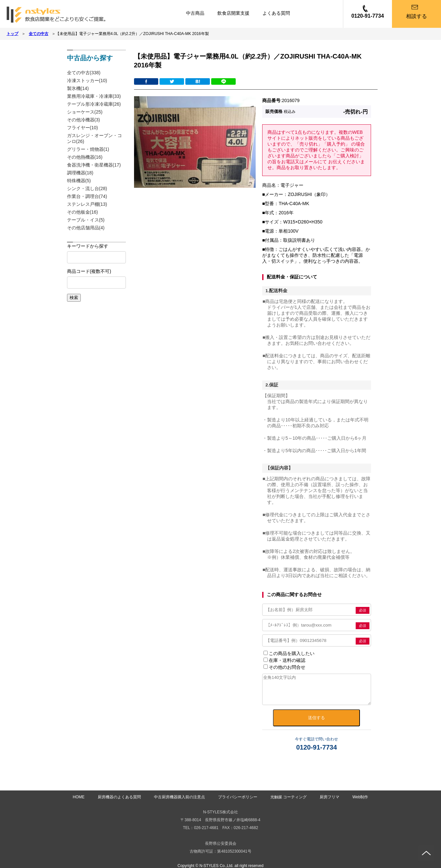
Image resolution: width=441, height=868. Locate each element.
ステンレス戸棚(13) (87, 204)
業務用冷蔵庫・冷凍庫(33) (94, 96)
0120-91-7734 (368, 16)
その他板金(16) (83, 212)
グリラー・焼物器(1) (88, 149)
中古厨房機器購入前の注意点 (179, 797)
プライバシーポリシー (238, 797)
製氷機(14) (78, 88)
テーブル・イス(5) (86, 220)
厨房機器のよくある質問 (119, 797)
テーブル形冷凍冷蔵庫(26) (94, 104)
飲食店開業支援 (233, 13)
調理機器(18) (80, 173)
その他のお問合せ (284, 667)
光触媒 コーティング (288, 797)
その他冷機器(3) (84, 120)
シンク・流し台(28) (87, 188)
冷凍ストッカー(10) (87, 80)
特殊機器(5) (79, 181)
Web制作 (360, 797)
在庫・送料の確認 (284, 660)
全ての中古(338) (84, 73)
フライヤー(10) (83, 128)
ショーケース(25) (85, 112)
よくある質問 (276, 13)
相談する (416, 16)
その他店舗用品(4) (86, 228)
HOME (79, 797)
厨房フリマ (330, 797)
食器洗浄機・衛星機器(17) (94, 165)
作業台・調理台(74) (87, 196)
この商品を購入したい (289, 653)
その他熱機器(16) (85, 157)
